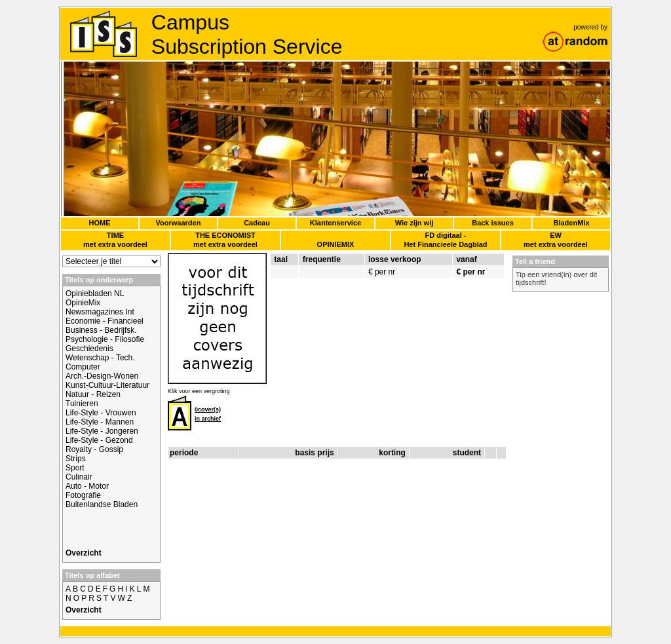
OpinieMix (83, 303)
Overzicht (84, 553)
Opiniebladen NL (95, 294)
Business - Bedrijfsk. (101, 330)
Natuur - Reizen (93, 394)
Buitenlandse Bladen (102, 504)
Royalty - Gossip (94, 449)
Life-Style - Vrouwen (101, 413)
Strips (76, 459)
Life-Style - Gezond (99, 440)
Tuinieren (82, 404)
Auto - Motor (87, 486)
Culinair (79, 477)
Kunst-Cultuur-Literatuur (107, 385)
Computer (83, 367)
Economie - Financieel (105, 321)
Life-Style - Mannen (100, 422)
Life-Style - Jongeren (102, 431)
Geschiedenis (89, 349)
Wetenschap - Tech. (100, 358)
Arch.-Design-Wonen (102, 376)
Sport (75, 468)
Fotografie (83, 495)
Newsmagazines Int (100, 312)
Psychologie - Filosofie (105, 339)
